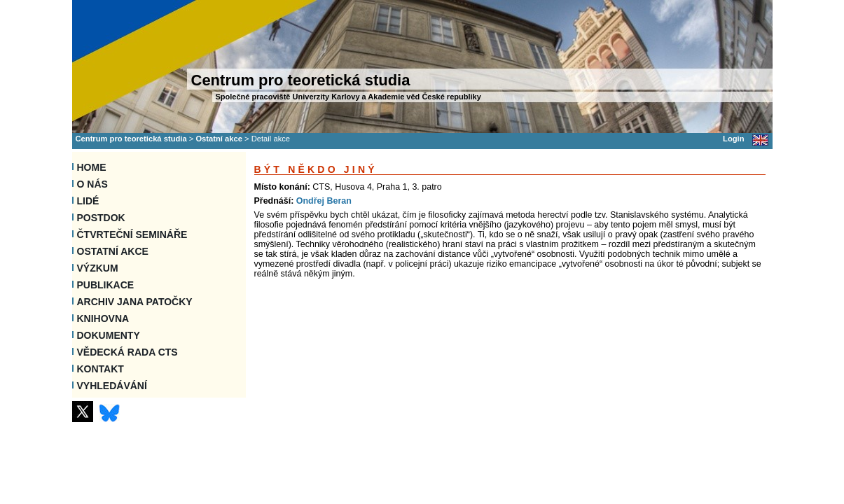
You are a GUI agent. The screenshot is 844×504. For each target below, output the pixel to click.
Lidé (88, 201)
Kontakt (101, 369)
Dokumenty (109, 335)
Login (733, 139)
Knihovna (103, 318)
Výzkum (98, 268)
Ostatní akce (219, 139)
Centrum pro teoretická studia (131, 139)
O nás (92, 184)
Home (92, 167)
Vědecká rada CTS (127, 352)
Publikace (106, 285)
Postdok (101, 218)
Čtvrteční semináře (132, 234)
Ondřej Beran (324, 201)
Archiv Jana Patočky (135, 302)
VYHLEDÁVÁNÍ (112, 386)
